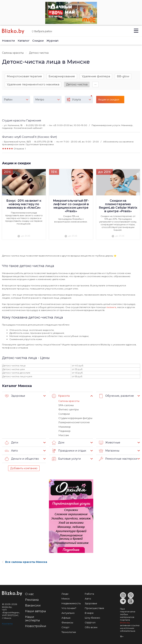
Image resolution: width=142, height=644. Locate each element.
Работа (89, 593)
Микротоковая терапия (24, 76)
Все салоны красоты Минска (25, 561)
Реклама (32, 599)
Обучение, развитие (116, 396)
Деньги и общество (21, 458)
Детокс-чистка (77, 85)
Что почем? (69, 608)
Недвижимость (71, 603)
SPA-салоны (66, 405)
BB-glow (123, 76)
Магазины (109, 450)
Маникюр (64, 426)
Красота (60, 396)
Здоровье (14, 396)
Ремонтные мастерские (118, 458)
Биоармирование (62, 76)
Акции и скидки (16, 163)
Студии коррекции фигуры (75, 418)
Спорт (65, 627)
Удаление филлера (96, 76)
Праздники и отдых (68, 450)
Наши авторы (36, 611)
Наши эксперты (32, 618)
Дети (11, 442)
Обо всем (91, 627)
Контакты (7, 623)
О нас (29, 593)
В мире (89, 612)
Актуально (68, 612)
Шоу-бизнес (93, 617)
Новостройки (36, 626)
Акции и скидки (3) (109, 101)
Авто (11, 450)
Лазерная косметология (74, 422)
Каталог (24, 41)
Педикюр (64, 431)
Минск (66, 598)
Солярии (64, 414)
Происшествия (94, 608)
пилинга (111, 307)
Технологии (69, 631)
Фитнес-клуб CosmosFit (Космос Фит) (30, 137)
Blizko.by (125, 622)
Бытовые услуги (66, 458)
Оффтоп (90, 622)
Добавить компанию (24, 468)
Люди (65, 593)
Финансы (67, 622)
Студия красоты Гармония (22, 121)
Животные (109, 442)
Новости (8, 41)
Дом (58, 442)
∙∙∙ (96, 85)
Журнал (53, 41)
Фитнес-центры (68, 409)
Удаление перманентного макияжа (33, 85)
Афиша (66, 617)
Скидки (38, 41)
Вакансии (33, 605)
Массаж (64, 435)
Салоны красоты (13, 53)
